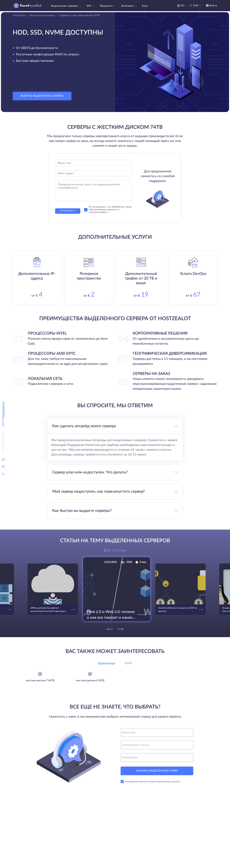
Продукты (108, 6)
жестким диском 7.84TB (40, 680)
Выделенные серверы (66, 6)
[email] (157, 745)
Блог (145, 6)
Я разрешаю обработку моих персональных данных (150, 782)
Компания (129, 6)
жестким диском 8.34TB (90, 680)
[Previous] (110, 629)
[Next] (120, 629)
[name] (157, 732)
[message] (157, 757)
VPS (91, 6)
